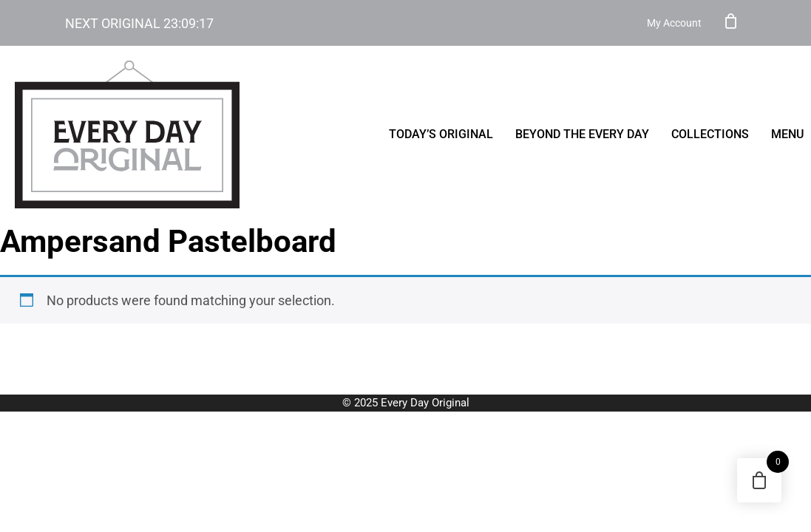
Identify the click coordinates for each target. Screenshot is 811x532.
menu (787, 134)
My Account (674, 23)
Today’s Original (441, 134)
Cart (731, 21)
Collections (710, 134)
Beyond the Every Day (582, 134)
